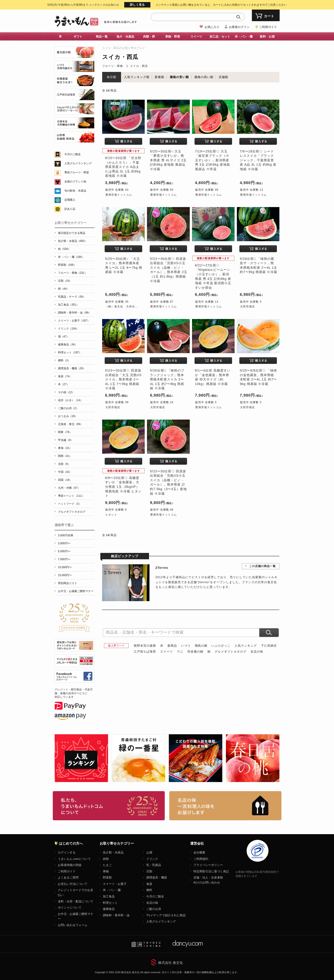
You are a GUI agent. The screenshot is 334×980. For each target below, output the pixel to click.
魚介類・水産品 (113, 852)
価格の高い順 (204, 77)
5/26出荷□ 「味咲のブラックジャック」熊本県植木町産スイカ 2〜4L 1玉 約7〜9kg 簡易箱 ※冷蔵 (167, 379)
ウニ (180, 652)
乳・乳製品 (154, 865)
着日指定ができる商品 (72, 233)
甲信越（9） (66, 440)
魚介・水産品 (125, 37)
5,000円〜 (64, 551)
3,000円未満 (66, 535)
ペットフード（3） (70, 504)
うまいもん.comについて (74, 859)
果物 (106, 871)
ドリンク (152, 859)
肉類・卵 (149, 37)
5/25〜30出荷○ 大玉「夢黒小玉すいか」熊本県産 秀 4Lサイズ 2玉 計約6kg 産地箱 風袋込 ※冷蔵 (168, 160)
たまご (107, 865)
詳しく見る (137, 5)
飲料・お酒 (267, 37)
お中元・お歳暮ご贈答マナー (76, 591)
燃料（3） (64, 360)
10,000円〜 (65, 567)
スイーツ (196, 37)
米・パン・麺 (244, 37)
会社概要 (199, 852)
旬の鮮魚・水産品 (75, 191)
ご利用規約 (201, 859)
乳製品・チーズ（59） (72, 297)
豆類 (149, 871)
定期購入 (70, 200)
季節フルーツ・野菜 (77, 172)
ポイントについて (70, 908)
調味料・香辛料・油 (116, 915)
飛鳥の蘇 (201, 646)
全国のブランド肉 (75, 182)
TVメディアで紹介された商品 (166, 915)
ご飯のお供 (154, 909)
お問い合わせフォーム (73, 925)
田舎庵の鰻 (195, 652)
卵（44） (64, 289)
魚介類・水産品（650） (73, 241)
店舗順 (223, 77)
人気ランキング (246, 646)
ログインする (67, 852)
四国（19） (65, 480)
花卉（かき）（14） (70, 400)
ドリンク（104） (68, 329)
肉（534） (64, 249)
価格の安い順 (179, 77)
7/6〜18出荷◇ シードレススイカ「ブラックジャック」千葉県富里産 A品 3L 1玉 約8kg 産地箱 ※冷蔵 (258, 160)
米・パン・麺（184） (71, 257)
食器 (149, 884)
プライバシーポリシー (208, 865)
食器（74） (65, 376)
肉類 (106, 859)
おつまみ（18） (68, 416)
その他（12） (66, 392)
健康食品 (109, 909)
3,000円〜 (64, 543)
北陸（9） (64, 464)
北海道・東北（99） (70, 424)
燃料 (149, 890)
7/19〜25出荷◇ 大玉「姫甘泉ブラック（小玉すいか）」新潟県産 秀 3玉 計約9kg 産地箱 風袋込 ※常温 (213, 160)
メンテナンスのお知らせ (83, 5)
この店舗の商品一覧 (262, 566)
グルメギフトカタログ (230, 652)
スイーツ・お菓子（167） (74, 321)
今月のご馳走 (73, 154)
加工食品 (109, 896)
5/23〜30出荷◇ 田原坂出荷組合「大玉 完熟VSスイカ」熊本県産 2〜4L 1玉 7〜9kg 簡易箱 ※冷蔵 (123, 379)
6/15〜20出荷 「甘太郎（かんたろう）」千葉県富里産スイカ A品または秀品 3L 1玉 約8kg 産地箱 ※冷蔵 (123, 167)
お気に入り (212, 27)
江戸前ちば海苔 (145, 652)
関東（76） (65, 432)
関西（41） (65, 456)
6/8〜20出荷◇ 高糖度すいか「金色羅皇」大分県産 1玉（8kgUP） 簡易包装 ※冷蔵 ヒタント (123, 487)
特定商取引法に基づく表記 (211, 871)
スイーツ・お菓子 (115, 884)
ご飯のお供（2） (68, 408)
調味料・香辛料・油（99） (75, 313)
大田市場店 (247, 306)
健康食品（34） (68, 344)
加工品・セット (220, 37)
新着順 (159, 77)
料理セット (110, 903)
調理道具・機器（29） (72, 368)
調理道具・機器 (157, 877)
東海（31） (65, 448)
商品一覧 (102, 37)
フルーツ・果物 (113, 66)
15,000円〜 (65, 575)
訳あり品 (70, 209)
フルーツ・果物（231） (73, 273)
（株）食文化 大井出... (122, 306)
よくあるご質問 (68, 877)
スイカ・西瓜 (139, 66)
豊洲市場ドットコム (119, 195)
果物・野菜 (173, 37)
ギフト (78, 37)
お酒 (149, 852)
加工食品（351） (68, 305)
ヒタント (111, 515)
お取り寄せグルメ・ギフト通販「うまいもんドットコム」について (109, 806)
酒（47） (64, 337)
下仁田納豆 (269, 646)
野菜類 (107, 877)
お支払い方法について (73, 884)
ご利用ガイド (268, 27)
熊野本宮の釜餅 (145, 646)
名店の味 (257, 652)
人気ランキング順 (137, 77)
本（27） (64, 384)
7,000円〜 (64, 559)
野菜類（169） (67, 265)
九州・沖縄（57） (69, 488)
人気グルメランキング (78, 163)
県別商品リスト (68, 583)
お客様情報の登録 (70, 865)
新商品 (172, 646)
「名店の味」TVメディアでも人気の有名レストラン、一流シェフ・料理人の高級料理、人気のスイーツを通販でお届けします (225, 806)
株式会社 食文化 (171, 963)
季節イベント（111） (71, 496)
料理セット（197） (70, 352)
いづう (186, 646)
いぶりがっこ (221, 646)
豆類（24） (65, 281)
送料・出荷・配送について (76, 901)
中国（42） (65, 472)
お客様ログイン (239, 27)
